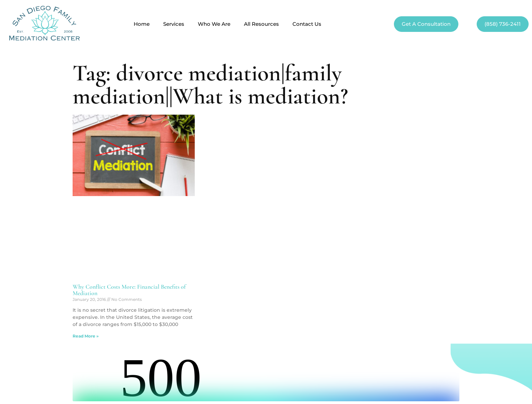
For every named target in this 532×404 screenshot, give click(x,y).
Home (142, 24)
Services (174, 24)
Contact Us (307, 24)
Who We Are (214, 24)
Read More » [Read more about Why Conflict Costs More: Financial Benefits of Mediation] (86, 336)
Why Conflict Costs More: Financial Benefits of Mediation (129, 290)
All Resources (261, 24)
